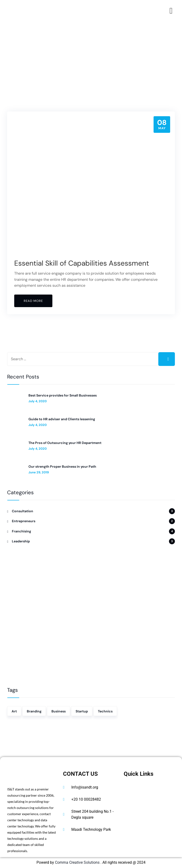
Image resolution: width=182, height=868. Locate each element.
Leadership (21, 541)
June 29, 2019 (39, 472)
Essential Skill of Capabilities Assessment (82, 263)
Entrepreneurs (24, 521)
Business (59, 711)
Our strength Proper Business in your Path (62, 466)
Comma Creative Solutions (78, 862)
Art (14, 711)
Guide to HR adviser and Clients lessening (62, 419)
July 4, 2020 (38, 401)
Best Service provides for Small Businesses (63, 395)
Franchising (21, 531)
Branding (34, 711)
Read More (33, 301)
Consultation (23, 511)
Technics (105, 711)
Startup (82, 711)
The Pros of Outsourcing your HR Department (65, 443)
